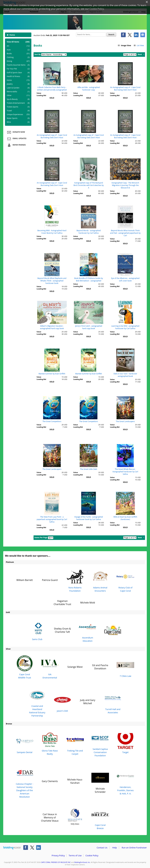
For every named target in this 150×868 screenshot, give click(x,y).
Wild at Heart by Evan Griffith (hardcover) (125, 518)
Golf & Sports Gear (18, 73)
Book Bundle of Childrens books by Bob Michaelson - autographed (89, 279)
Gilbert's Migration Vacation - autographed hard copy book (52, 327)
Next (140, 54)
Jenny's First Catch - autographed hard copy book (89, 327)
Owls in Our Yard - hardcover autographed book (125, 375)
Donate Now (16, 132)
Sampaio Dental (25, 743)
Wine (18, 122)
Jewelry (18, 84)
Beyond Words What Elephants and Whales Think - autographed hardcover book (52, 281)
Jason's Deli (62, 702)
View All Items (18, 42)
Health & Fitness (18, 76)
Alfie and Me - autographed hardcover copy (89, 89)
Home (11, 35)
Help (114, 848)
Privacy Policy (58, 855)
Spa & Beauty (18, 99)
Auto (18, 50)
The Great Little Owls (89, 469)
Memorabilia (18, 92)
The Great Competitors (52, 421)
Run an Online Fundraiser (134, 848)
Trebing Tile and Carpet (75, 743)
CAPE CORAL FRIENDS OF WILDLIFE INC (56, 862)
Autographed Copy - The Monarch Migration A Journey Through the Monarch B (125, 185)
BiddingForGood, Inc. (82, 862)
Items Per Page (41, 538)
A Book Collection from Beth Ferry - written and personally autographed (52, 89)
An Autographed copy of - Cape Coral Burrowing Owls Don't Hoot (125, 89)
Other (18, 95)
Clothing (18, 57)
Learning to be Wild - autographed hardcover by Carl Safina (125, 327)
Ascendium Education (88, 630)
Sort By (38, 54)
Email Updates (16, 139)
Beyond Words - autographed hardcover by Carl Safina (89, 232)
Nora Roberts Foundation (75, 580)
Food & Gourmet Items (18, 65)
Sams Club (37, 630)
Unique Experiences (18, 114)
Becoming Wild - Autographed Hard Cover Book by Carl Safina (52, 232)
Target (125, 743)
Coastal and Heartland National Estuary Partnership (37, 702)
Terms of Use (75, 855)
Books (18, 54)
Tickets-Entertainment (18, 103)
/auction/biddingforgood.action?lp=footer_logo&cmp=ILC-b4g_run (12, 848)
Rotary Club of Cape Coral (125, 580)
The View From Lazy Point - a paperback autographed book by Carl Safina (52, 519)
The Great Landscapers (125, 421)
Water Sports (18, 118)
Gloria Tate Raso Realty (50, 743)
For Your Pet (18, 69)
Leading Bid (41, 95)
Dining (18, 61)
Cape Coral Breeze (100, 818)
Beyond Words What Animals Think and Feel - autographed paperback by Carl (125, 233)
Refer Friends (16, 145)
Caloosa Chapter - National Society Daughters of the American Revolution (25, 781)
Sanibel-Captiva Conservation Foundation (100, 743)
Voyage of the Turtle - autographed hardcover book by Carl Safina (89, 518)
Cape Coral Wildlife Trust (25, 667)
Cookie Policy (92, 855)
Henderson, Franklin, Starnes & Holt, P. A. (125, 781)
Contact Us (102, 848)
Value (39, 93)
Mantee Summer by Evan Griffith (52, 374)
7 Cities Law (125, 667)
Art (18, 46)
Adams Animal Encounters (100, 580)
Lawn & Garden (18, 88)
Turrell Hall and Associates (113, 702)
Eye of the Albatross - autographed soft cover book (125, 279)
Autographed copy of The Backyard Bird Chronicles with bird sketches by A (89, 185)
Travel (18, 111)
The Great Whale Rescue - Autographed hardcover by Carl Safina (125, 472)
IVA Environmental (50, 667)
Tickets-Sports (18, 107)
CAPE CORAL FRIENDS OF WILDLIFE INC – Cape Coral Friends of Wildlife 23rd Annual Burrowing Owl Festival (75, 22)
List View (139, 45)
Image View (124, 45)
